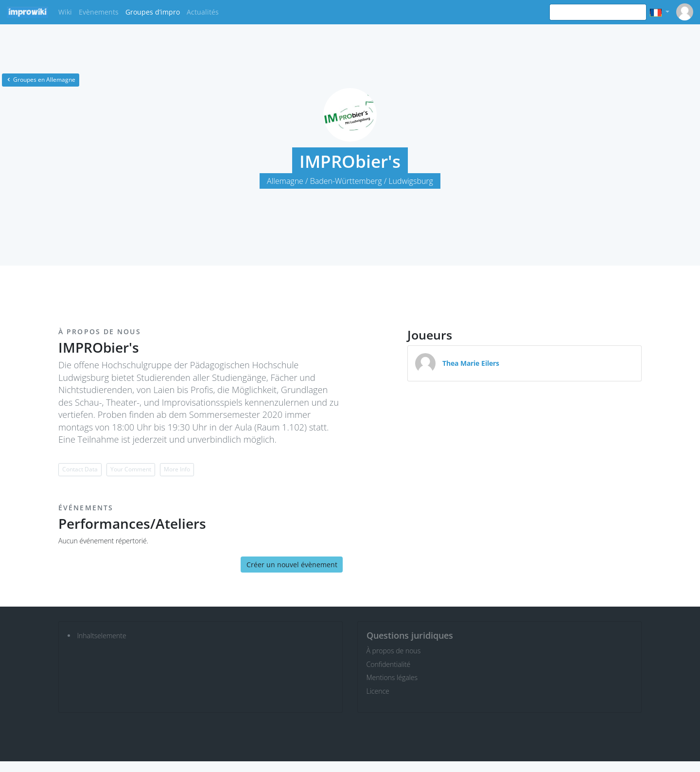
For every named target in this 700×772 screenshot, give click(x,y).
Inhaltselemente (102, 636)
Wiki (65, 12)
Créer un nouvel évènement (292, 565)
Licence (378, 691)
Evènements (99, 12)
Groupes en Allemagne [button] (41, 80)
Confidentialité (389, 664)
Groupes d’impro (153, 12)
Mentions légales (392, 677)
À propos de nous (394, 651)
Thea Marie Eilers (471, 363)
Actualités (203, 12)
